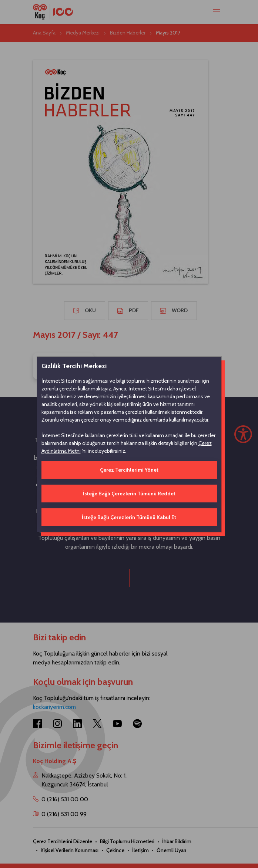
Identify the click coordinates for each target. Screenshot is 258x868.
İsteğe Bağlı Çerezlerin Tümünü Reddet (129, 494)
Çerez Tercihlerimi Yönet (129, 470)
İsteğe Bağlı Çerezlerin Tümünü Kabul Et (129, 517)
